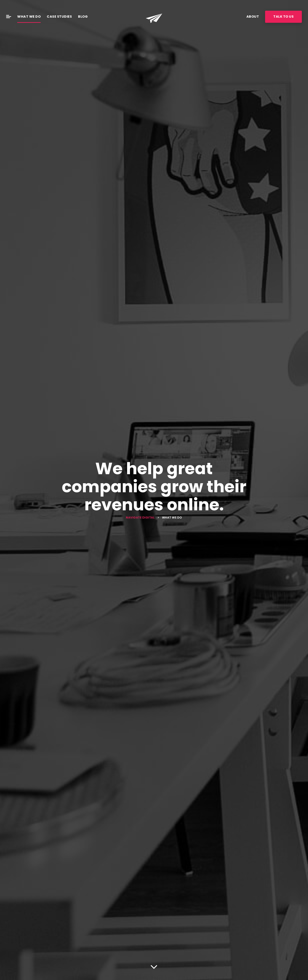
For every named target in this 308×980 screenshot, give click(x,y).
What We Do (29, 17)
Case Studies (59, 17)
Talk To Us (283, 17)
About (253, 17)
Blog (83, 17)
